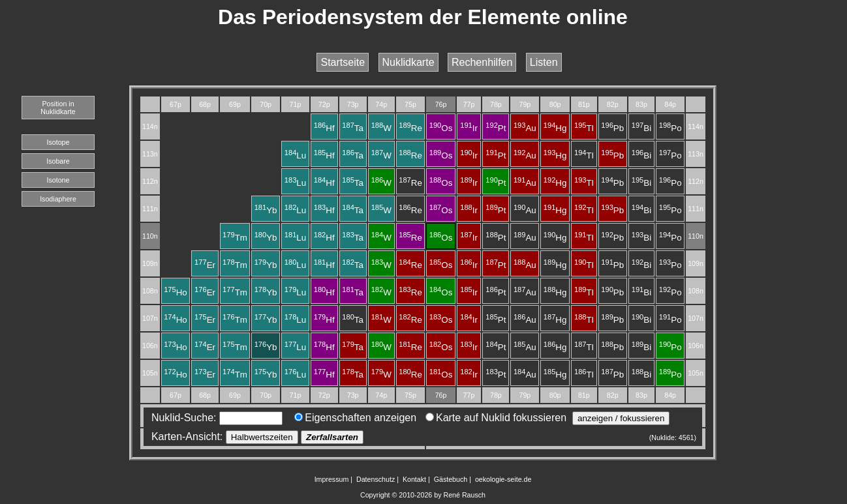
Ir (469, 128)
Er (205, 265)
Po (670, 128)
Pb (612, 128)
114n (150, 126)
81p (584, 104)
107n (150, 318)
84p (670, 104)
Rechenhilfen (482, 62)
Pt (496, 128)
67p (176, 104)
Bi (641, 128)
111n (150, 209)
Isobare (58, 161)
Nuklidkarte (408, 62)
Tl (584, 128)
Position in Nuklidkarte (58, 108)
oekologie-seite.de (503, 479)
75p (410, 104)
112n (150, 181)
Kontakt (414, 479)
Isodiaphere (58, 199)
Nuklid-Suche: (214, 418)
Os (441, 128)
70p (266, 104)
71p (296, 104)
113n (150, 154)
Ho (176, 292)
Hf (324, 128)
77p (469, 104)
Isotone (58, 180)
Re (410, 128)
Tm (235, 238)
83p (641, 104)
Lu (295, 156)
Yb (266, 210)
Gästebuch (451, 479)
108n (150, 291)
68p (205, 104)
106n (150, 346)
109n (150, 263)
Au (525, 128)
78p (496, 104)
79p (525, 104)
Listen (544, 62)
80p (555, 104)
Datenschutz (376, 479)
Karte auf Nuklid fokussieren (496, 418)
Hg (555, 128)
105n (150, 373)
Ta (353, 128)
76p (441, 104)
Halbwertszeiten (262, 437)
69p (235, 104)
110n (150, 236)
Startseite (343, 62)
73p (353, 104)
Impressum (332, 479)
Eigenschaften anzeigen (355, 418)
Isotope (58, 142)
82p (613, 104)
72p (324, 104)
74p (381, 104)
